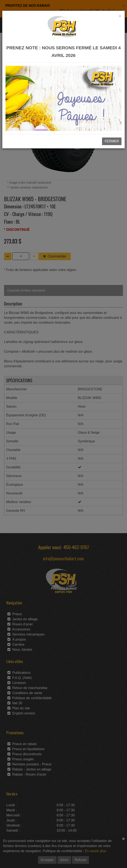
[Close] (120, 16)
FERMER (112, 141)
